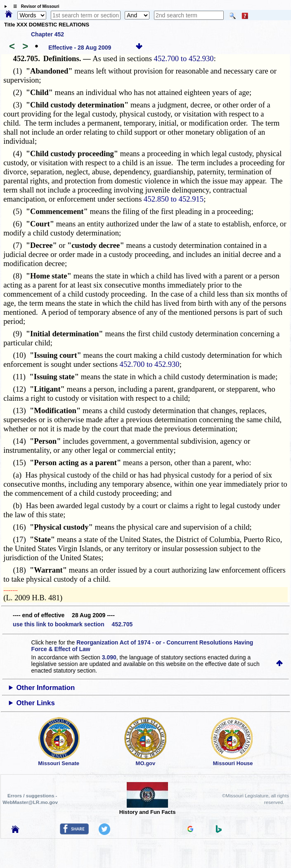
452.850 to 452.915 (174, 199)
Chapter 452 (47, 34)
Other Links (35, 703)
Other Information (45, 688)
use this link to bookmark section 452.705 (73, 624)
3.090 (109, 657)
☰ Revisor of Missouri (34, 6)
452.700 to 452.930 (184, 58)
